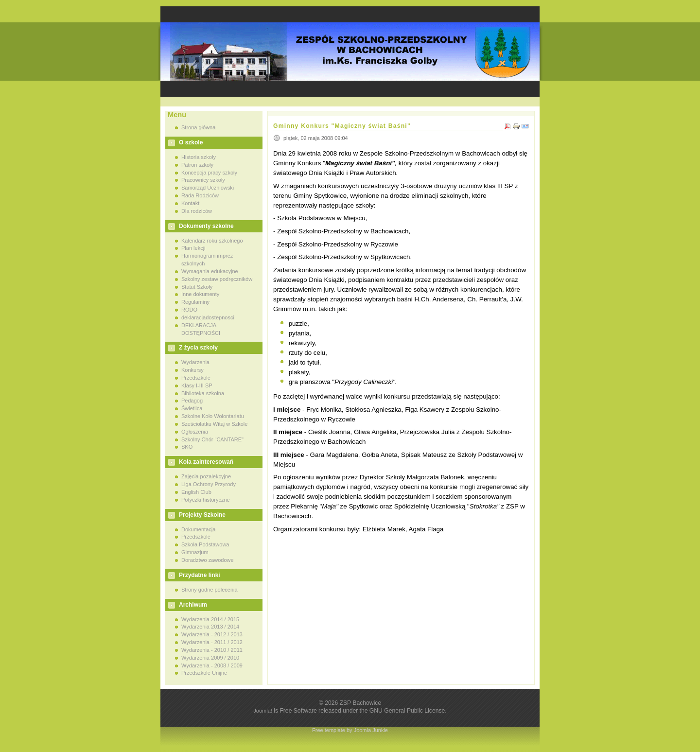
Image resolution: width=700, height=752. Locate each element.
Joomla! (263, 711)
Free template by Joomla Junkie (350, 730)
